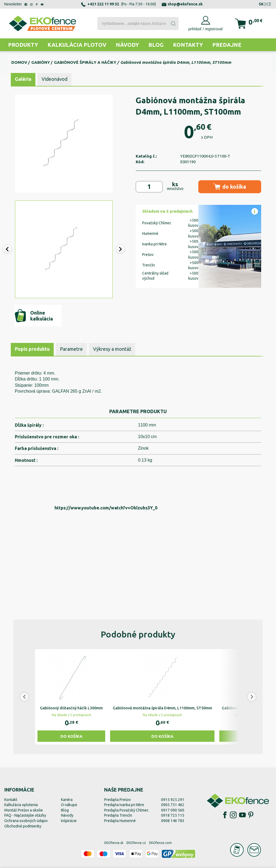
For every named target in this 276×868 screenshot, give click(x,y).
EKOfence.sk (114, 843)
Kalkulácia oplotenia (21, 805)
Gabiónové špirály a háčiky (85, 62)
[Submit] (173, 24)
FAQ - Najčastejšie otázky (25, 815)
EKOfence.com (161, 843)
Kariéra (67, 800)
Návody (127, 45)
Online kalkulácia (34, 316)
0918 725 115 (173, 815)
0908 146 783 (173, 821)
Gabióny (41, 62)
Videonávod (54, 79)
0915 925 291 (173, 800)
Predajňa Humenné (120, 821)
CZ (269, 4)
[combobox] (138, 24)
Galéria (23, 79)
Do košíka (71, 736)
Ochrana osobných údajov (26, 821)
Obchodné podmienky (23, 826)
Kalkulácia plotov (77, 45)
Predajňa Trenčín (118, 815)
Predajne (227, 45)
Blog (156, 45)
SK (261, 4)
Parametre (71, 349)
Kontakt (11, 800)
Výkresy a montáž (112, 349)
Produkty (23, 45)
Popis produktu (32, 349)
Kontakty (188, 45)
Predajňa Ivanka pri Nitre (124, 805)
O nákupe (69, 805)
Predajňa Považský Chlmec (126, 810)
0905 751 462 (173, 805)
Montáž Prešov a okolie (24, 810)
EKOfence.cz (136, 843)
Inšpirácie (69, 821)
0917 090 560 (173, 810)
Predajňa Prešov (117, 800)
